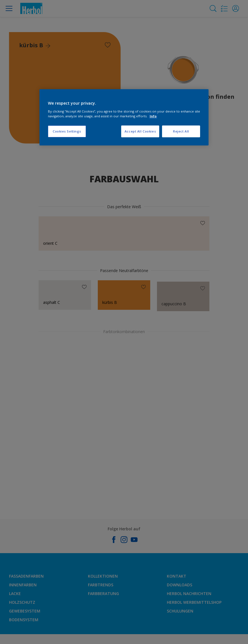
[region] (124, 117)
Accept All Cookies (140, 131)
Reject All (181, 131)
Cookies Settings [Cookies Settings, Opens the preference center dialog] (67, 131)
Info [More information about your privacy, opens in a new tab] (153, 116)
